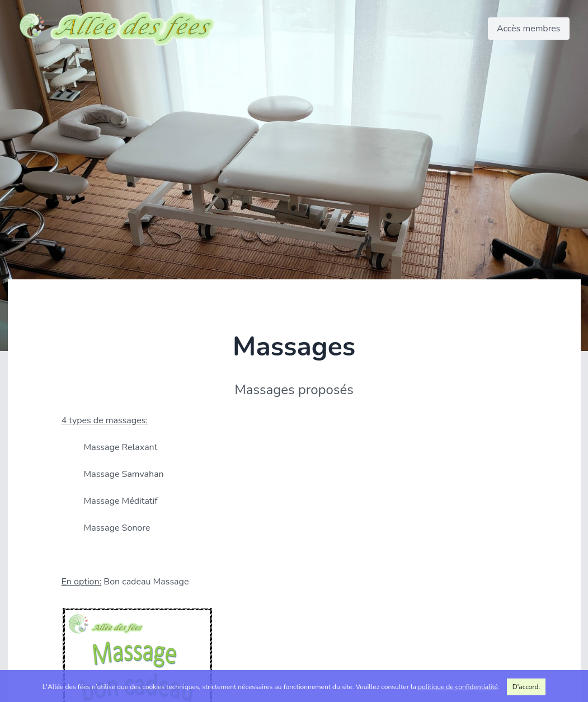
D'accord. (526, 687)
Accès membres (528, 29)
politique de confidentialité (458, 687)
